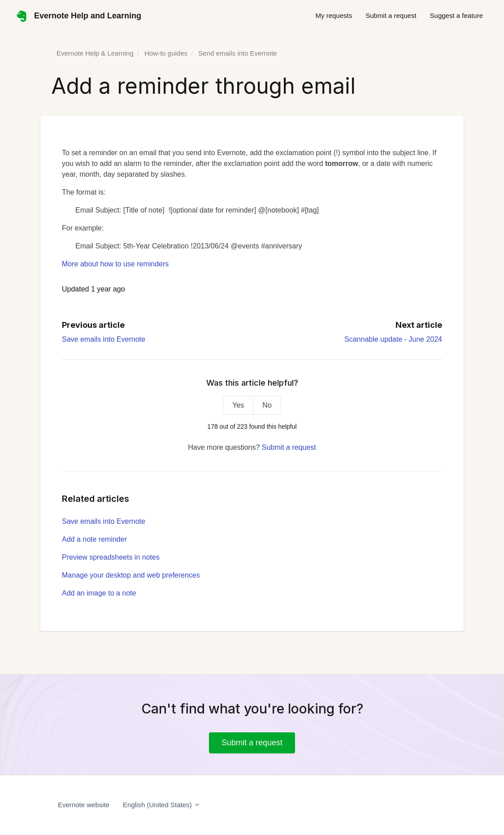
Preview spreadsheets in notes (111, 557)
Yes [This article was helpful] (238, 405)
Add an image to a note (99, 593)
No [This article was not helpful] (267, 405)
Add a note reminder (94, 539)
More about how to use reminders (115, 264)
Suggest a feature (456, 15)
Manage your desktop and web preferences (131, 575)
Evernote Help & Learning (95, 53)
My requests (334, 15)
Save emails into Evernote (104, 339)
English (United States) (162, 805)
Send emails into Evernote (237, 53)
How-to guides (166, 53)
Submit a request (391, 15)
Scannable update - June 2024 (393, 339)
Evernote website (84, 805)
